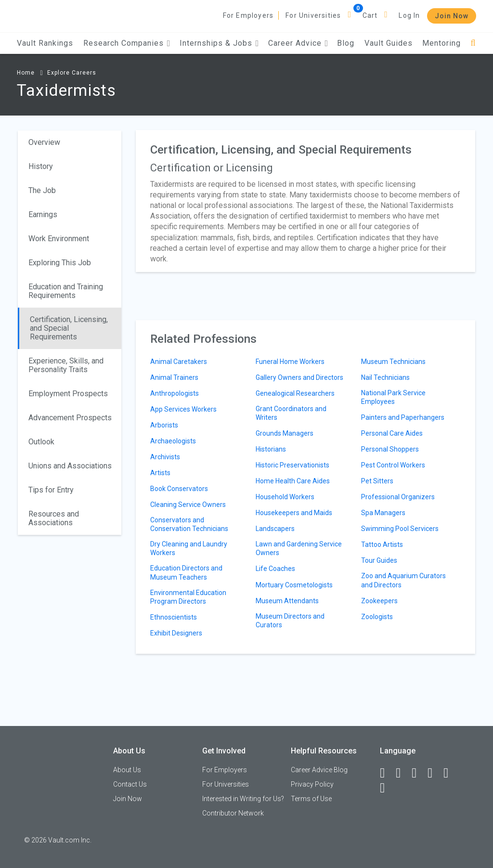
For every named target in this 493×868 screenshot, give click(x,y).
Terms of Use (311, 799)
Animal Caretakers (179, 362)
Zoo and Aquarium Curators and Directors (403, 580)
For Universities (313, 15)
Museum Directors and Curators (290, 621)
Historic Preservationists (292, 465)
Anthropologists (175, 393)
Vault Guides (389, 43)
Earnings (43, 214)
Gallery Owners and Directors (299, 377)
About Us (127, 770)
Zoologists (377, 617)
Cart (370, 15)
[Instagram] (434, 773)
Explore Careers (72, 73)
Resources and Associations (54, 518)
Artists (160, 473)
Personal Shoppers (390, 449)
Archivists (165, 457)
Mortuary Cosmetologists (294, 585)
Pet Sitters (377, 481)
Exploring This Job (60, 263)
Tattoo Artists (382, 544)
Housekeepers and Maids (294, 513)
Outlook (41, 442)
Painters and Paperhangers (403, 417)
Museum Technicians (393, 362)
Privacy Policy (312, 784)
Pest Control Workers (393, 465)
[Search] (473, 43)
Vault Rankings (45, 43)
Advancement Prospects (70, 418)
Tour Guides (379, 560)
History (41, 166)
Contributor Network (233, 813)
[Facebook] (387, 773)
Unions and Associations (70, 466)
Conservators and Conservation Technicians (189, 524)
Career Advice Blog (319, 770)
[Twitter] (418, 773)
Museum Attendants (287, 601)
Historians (271, 449)
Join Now (452, 16)
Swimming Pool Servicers (400, 529)
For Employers (248, 15)
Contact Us (130, 784)
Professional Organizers (398, 497)
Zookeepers (379, 601)
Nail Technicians (385, 377)
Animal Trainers (174, 377)
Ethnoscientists (174, 617)
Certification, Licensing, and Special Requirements (69, 328)
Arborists (164, 425)
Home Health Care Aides (293, 481)
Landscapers (275, 529)
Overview (44, 142)
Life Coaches (275, 569)
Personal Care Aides (392, 433)
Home (26, 73)
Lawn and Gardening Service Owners (299, 548)
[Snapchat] (387, 788)
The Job (42, 190)
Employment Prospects (68, 394)
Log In (409, 15)
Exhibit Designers (176, 633)
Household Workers (285, 497)
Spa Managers (383, 513)
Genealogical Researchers (295, 393)
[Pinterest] (450, 773)
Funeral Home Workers (290, 362)
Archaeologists (173, 441)
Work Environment (59, 239)
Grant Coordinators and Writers (291, 413)
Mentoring (441, 43)
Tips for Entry (51, 490)
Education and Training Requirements (66, 291)
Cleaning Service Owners (188, 505)
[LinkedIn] (402, 773)
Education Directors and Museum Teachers (186, 572)
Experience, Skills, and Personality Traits (66, 365)
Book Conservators (179, 489)
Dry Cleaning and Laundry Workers (189, 548)
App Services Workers (183, 409)
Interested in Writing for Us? (243, 799)
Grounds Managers (285, 433)
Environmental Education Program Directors (188, 597)
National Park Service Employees (393, 397)
